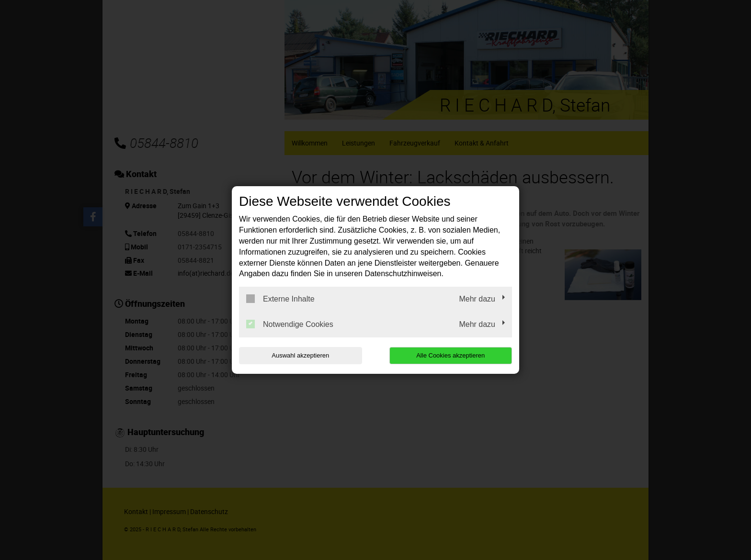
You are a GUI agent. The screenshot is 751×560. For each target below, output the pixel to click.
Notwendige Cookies (290, 324)
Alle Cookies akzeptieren (450, 355)
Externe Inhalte (280, 299)
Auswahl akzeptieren (300, 355)
